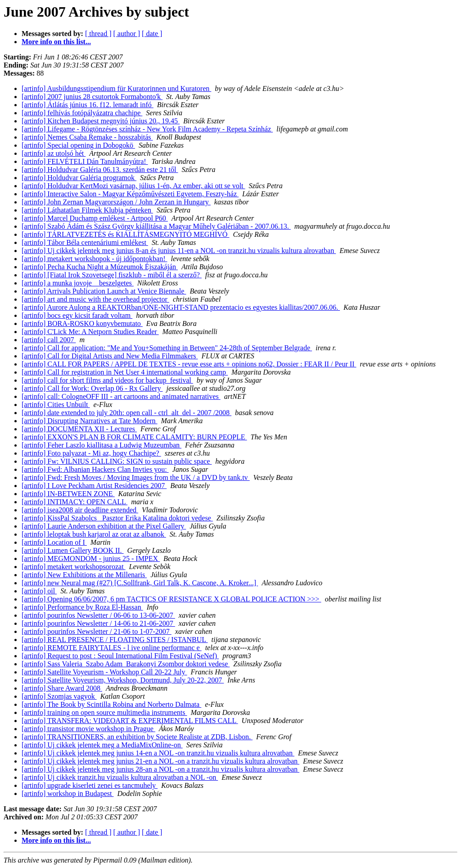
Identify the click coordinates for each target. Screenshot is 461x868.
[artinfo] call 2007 (49, 340)
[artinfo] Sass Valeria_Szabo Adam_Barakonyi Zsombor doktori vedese (126, 664)
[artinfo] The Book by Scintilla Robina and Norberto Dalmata (111, 704)
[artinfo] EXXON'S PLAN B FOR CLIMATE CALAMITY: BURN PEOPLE (134, 437)
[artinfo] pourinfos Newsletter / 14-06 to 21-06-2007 (98, 623)
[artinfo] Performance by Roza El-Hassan (82, 607)
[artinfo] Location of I (54, 542)
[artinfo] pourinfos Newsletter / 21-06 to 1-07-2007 (97, 631)
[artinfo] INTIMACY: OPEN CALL (75, 502)
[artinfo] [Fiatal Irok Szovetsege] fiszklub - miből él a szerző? (112, 275)
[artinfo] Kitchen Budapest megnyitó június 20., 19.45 (101, 121)
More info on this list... (56, 42)
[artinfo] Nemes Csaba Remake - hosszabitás (87, 137)
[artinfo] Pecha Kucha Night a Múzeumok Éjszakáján (100, 267)
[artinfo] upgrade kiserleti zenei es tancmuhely (90, 785)
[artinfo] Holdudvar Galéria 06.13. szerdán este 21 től (100, 170)
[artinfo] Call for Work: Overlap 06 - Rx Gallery (92, 388)
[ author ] (127, 34)
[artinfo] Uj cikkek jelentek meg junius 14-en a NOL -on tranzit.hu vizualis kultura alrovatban (158, 753)
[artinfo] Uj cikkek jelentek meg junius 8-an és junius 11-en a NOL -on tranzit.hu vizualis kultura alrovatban (179, 251)
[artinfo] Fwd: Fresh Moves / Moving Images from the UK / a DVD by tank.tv (136, 477)
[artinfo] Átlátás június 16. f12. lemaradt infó (88, 105)
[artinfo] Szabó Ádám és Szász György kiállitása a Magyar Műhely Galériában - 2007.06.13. (156, 226)
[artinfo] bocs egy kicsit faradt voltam (77, 315)
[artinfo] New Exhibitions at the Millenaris (84, 575)
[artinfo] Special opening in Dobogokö (78, 145)
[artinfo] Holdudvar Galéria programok (79, 178)
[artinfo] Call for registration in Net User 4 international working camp (125, 372)
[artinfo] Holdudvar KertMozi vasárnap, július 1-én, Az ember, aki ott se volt (133, 186)
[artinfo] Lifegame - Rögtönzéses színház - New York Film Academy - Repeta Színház (147, 129)
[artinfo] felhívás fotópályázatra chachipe (82, 113)
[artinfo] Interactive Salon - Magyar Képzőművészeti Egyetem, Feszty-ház (130, 194)
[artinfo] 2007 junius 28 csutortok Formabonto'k (92, 97)
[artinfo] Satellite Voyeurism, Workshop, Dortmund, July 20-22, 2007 (123, 680)
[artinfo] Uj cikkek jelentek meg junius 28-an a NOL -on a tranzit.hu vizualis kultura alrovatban (160, 769)
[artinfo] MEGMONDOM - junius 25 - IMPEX (91, 558)
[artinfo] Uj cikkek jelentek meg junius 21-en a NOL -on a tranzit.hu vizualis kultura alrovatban (160, 761)
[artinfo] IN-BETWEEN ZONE (68, 494)
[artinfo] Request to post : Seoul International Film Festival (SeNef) (120, 656)
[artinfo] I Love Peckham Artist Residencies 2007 (94, 486)
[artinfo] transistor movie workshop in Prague (88, 729)
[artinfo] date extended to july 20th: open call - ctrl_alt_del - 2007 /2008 (127, 413)
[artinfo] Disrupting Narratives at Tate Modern (90, 421)
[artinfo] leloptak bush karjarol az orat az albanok (94, 534)
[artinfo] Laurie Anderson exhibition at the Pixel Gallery (104, 526)
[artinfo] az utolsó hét (54, 153)
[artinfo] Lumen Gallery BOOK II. (73, 550)
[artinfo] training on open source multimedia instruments (104, 712)
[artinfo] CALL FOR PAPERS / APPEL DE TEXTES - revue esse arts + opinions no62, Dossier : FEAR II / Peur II (189, 364)
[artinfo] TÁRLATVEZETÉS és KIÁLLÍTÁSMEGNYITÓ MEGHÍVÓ (125, 234)
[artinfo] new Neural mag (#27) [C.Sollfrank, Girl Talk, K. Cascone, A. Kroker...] (140, 583)
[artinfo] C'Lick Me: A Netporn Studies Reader (90, 332)
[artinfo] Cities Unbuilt (56, 405)
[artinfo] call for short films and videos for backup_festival (107, 380)
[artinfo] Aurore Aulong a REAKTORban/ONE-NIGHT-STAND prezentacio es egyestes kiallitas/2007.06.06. (181, 307)
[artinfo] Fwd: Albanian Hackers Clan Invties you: (95, 469)
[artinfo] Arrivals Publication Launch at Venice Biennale (104, 291)
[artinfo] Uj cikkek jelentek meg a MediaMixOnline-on (102, 745)
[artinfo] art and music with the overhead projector (95, 299)
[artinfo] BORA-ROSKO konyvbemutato (82, 323)
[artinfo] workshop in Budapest (68, 793)
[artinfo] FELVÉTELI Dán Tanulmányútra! (85, 161)
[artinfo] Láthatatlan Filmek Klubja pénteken (87, 210)
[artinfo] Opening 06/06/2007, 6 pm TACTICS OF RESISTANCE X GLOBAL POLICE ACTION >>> (171, 599)
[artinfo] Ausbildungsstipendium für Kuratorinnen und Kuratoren (116, 88)
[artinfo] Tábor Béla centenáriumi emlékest (85, 242)
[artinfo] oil (39, 591)
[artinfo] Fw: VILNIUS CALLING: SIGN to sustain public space (117, 461)
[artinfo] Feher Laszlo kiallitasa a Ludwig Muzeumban (102, 445)
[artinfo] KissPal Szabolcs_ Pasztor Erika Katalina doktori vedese (117, 518)
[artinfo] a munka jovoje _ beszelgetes (78, 283)
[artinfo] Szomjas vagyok (59, 696)
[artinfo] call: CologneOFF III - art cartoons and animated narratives (121, 396)
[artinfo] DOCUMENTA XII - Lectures (79, 429)
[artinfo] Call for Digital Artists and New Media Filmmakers (110, 356)
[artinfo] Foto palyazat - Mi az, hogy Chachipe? (91, 453)
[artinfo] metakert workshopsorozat (74, 567)
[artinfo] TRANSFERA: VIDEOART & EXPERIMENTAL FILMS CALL (130, 721)
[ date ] (152, 34)
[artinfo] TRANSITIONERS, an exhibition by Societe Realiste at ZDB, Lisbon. (137, 737)
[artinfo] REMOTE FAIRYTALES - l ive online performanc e (112, 648)
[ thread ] (98, 34)
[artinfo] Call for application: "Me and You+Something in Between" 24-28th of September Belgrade (167, 348)
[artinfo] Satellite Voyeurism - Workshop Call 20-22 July (104, 672)
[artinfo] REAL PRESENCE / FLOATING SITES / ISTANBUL (115, 640)
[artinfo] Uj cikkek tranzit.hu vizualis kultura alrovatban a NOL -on (120, 777)
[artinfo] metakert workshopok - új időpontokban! (94, 259)
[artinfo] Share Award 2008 (62, 688)
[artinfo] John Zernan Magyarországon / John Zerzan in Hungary (116, 202)
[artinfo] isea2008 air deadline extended (80, 510)
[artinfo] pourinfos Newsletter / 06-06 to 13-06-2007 (98, 615)
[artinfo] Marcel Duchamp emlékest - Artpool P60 (95, 218)
